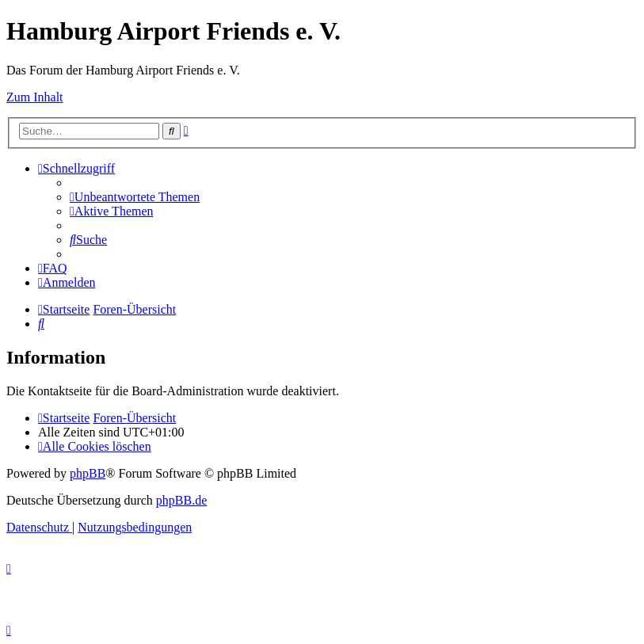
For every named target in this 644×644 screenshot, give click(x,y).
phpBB (88, 473)
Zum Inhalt (35, 97)
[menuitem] (135, 197)
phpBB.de (181, 500)
